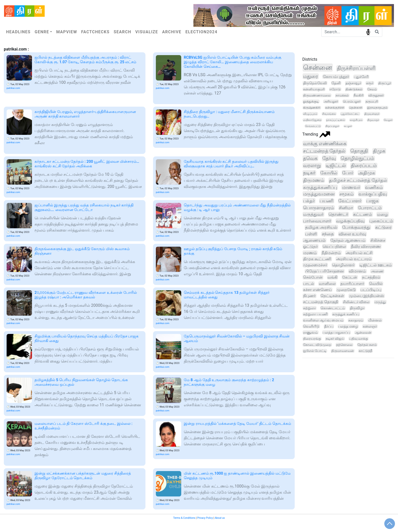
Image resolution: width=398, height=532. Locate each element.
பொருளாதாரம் (319, 208)
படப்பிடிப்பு (371, 290)
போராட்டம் (370, 208)
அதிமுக (367, 173)
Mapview (67, 32)
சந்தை (328, 234)
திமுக (379, 151)
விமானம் (357, 271)
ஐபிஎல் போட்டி (315, 351)
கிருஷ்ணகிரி (312, 108)
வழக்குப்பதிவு (350, 221)
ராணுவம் (310, 332)
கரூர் (370, 83)
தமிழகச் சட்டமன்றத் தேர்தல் (358, 180)
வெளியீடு (311, 326)
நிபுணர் (309, 296)
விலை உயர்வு (352, 234)
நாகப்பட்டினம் (336, 120)
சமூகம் (346, 194)
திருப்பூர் (385, 83)
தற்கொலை (344, 345)
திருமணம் (314, 180)
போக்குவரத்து (356, 227)
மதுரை (311, 76)
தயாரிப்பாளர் (352, 284)
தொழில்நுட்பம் (357, 158)
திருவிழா (357, 308)
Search (122, 32)
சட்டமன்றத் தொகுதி (321, 302)
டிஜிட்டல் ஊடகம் (376, 265)
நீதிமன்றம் (331, 253)
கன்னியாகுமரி (314, 89)
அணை (377, 271)
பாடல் (309, 284)
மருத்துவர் (313, 214)
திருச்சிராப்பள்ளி (356, 68)
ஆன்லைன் (363, 333)
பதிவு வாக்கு (358, 339)
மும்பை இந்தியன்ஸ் (367, 296)
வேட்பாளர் (350, 201)
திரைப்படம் (364, 166)
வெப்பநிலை (334, 246)
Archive (172, 32)
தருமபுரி (372, 101)
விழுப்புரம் (310, 114)
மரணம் (310, 253)
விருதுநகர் (376, 95)
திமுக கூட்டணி (317, 259)
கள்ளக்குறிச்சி (335, 108)
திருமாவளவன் (343, 351)
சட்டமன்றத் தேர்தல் (324, 151)
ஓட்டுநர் (310, 246)
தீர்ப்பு (329, 326)
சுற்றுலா (309, 308)
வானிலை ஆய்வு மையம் (323, 320)
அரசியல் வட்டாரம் (354, 259)
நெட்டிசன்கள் (332, 296)
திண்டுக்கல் (354, 89)
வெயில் (376, 284)
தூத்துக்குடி (311, 101)
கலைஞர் (370, 326)
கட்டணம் (363, 214)
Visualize (147, 32)
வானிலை (327, 284)
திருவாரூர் (373, 120)
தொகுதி (359, 151)
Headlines (18, 32)
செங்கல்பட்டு (313, 126)
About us (220, 518)
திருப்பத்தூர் (332, 126)
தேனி (336, 83)
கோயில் (329, 173)
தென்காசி (356, 108)
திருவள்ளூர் (372, 114)
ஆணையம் (314, 240)
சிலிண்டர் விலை (356, 302)
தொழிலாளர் (343, 265)
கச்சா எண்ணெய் (317, 290)
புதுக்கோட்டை (350, 114)
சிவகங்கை (329, 114)
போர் (348, 173)
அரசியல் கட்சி (359, 253)
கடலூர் (348, 126)
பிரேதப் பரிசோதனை (325, 271)
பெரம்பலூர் (352, 101)
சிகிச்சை (378, 240)
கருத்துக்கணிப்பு (320, 187)
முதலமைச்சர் (315, 265)
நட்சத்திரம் (371, 277)
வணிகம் (374, 187)
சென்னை (318, 68)
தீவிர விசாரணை (366, 246)
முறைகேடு (346, 290)
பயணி (327, 201)
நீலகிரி (359, 95)
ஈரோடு (335, 89)
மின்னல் (375, 320)
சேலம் (372, 89)
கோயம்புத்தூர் (336, 77)
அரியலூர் (331, 101)
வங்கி (332, 277)
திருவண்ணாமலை (317, 95)
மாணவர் (351, 187)
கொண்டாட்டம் (333, 308)
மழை (383, 214)
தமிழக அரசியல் (321, 227)
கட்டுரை (383, 227)
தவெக (310, 158)
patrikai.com (13, 88)
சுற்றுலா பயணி (315, 314)
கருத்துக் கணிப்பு (346, 314)
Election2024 (202, 32)
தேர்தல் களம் (367, 345)
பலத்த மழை (348, 326)
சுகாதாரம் (356, 320)
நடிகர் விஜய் (335, 339)
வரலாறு (312, 166)
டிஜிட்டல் (336, 166)
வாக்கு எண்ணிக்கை (325, 144)
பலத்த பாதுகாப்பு (336, 332)
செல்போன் (313, 277)
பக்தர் (309, 201)
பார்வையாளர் (317, 221)
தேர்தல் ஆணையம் (348, 240)
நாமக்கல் (342, 95)
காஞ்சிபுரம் (356, 120)
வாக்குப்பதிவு (373, 194)
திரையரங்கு (312, 339)
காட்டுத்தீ (365, 351)
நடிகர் (309, 173)
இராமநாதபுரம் (377, 108)
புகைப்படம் (381, 221)
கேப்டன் (350, 277)
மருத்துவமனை (319, 194)
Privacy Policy (205, 518)
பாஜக (372, 201)
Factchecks (95, 32)
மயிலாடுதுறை (312, 120)
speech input (368, 32)
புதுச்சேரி (361, 77)
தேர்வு (329, 158)
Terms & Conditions (184, 518)
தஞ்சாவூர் (353, 83)
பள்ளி (311, 234)
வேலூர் (388, 120)
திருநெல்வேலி (315, 83)
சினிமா (346, 208)
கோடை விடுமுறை (317, 345)
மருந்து (380, 302)
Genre (42, 32)
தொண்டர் (338, 214)
